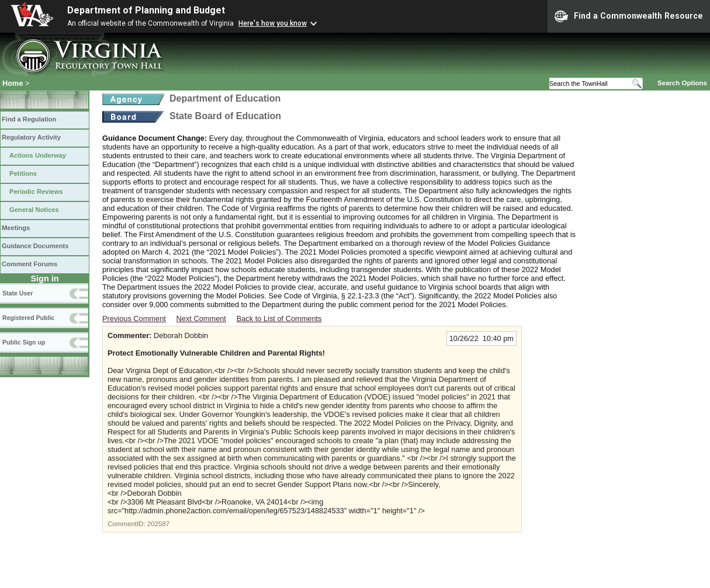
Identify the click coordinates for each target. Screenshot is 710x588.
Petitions (23, 173)
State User (18, 293)
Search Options (682, 83)
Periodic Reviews (36, 192)
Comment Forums (30, 264)
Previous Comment (134, 319)
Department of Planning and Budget (146, 10)
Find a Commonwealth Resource (629, 16)
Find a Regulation (29, 119)
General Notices (34, 210)
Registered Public (28, 318)
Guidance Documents (35, 246)
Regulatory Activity (31, 137)
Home (13, 83)
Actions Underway (38, 155)
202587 (158, 524)
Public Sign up (24, 342)
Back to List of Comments (279, 319)
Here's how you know (273, 23)
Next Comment (201, 319)
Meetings (16, 228)
